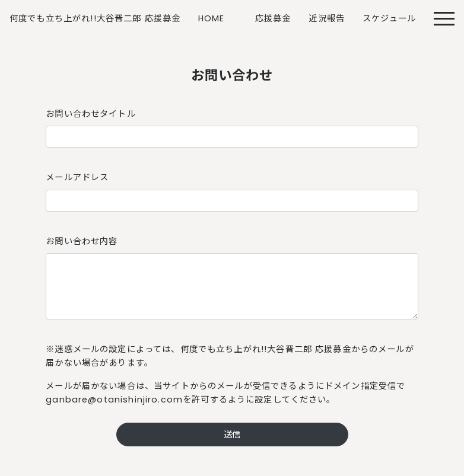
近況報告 (327, 18)
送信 (232, 435)
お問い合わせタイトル (91, 114)
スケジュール (389, 18)
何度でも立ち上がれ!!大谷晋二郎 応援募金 (95, 18)
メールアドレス (77, 177)
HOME (212, 18)
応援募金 (273, 18)
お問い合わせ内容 (82, 241)
